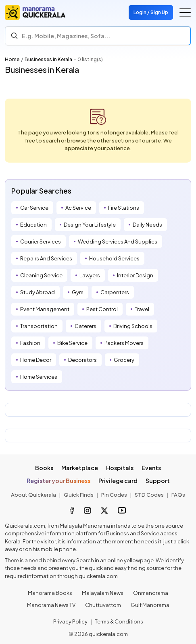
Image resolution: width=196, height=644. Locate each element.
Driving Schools (133, 326)
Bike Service (72, 343)
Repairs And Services (46, 258)
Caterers (85, 326)
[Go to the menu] (185, 12)
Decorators (82, 360)
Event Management (45, 309)
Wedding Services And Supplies (118, 242)
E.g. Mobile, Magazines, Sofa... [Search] (66, 36)
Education (33, 225)
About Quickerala (33, 495)
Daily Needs (147, 225)
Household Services (114, 258)
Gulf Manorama (150, 605)
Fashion (30, 343)
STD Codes (149, 495)
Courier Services (41, 242)
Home (12, 59)
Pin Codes (114, 495)
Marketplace (80, 468)
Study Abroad (38, 292)
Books (44, 468)
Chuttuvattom (103, 605)
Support (158, 481)
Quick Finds (79, 495)
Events (151, 468)
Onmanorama (151, 593)
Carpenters (115, 292)
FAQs (178, 495)
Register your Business (58, 481)
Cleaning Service (41, 275)
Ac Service (78, 208)
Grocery (124, 360)
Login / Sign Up (151, 12)
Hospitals (120, 468)
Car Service (34, 208)
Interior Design (135, 275)
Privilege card (118, 481)
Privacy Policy (70, 621)
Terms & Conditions (119, 621)
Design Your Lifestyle (90, 225)
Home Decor (36, 360)
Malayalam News (103, 593)
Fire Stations (124, 208)
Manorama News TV (51, 605)
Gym (78, 292)
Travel (142, 309)
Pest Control (102, 309)
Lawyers (90, 275)
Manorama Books (50, 593)
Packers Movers (124, 343)
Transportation (39, 326)
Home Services (39, 377)
